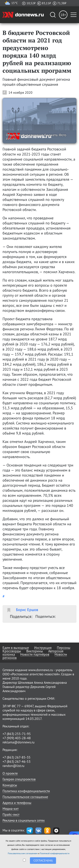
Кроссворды (12, 651)
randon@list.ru (13, 766)
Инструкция (43, 648)
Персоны (64, 648)
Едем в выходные (16, 648)
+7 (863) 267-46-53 (17, 761)
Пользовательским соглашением (23, 853)
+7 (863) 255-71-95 (17, 734)
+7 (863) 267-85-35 (17, 757)
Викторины (35, 651)
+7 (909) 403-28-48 (17, 738)
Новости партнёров (35, 654)
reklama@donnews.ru (19, 742)
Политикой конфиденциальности (55, 853)
